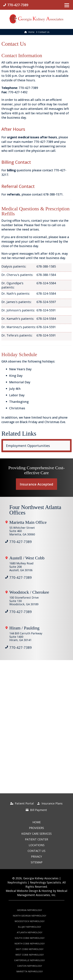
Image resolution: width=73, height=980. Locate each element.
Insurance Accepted (36, 484)
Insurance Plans (50, 803)
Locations (37, 845)
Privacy (36, 857)
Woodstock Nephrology (30, 921)
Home (29, 32)
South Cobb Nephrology (30, 938)
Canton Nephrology (30, 966)
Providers (36, 828)
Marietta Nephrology (30, 971)
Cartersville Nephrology (29, 960)
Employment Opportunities (28, 446)
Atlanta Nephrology (30, 932)
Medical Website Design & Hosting (29, 891)
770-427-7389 (21, 542)
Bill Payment (36, 810)
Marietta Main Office (28, 522)
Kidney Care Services (36, 834)
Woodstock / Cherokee (29, 592)
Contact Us (36, 851)
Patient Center (36, 839)
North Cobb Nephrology (30, 944)
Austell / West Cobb (27, 558)
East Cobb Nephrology (30, 949)
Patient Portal (22, 803)
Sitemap (37, 862)
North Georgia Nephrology (29, 916)
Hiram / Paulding (24, 628)
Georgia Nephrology (29, 910)
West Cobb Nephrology (30, 955)
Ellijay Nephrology (29, 927)
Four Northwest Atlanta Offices (35, 510)
